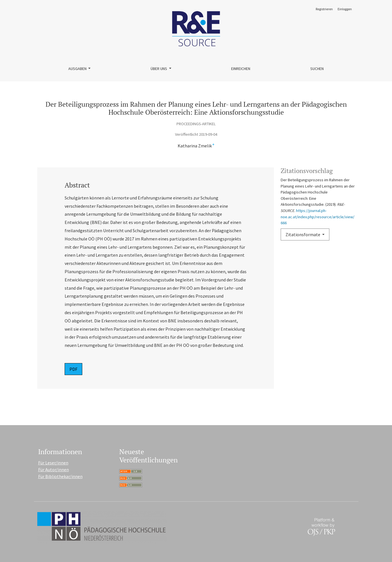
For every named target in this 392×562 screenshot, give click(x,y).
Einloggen (345, 9)
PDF (73, 369)
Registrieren (324, 9)
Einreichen (241, 69)
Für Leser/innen (53, 463)
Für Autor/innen (54, 470)
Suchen (317, 69)
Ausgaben (78, 69)
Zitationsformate (303, 234)
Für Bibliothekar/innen (60, 476)
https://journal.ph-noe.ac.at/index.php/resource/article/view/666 (318, 217)
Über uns (159, 69)
